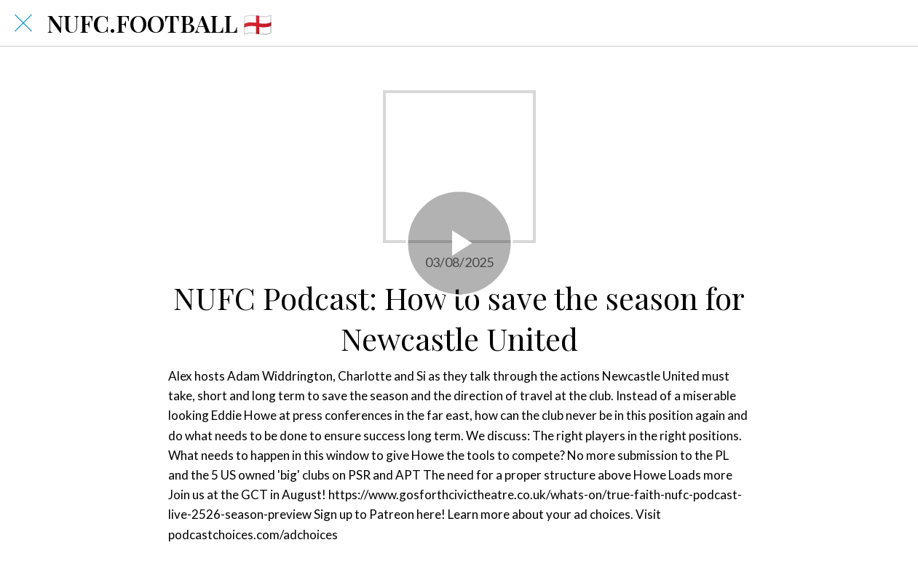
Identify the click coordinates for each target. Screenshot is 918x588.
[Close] (23, 23)
